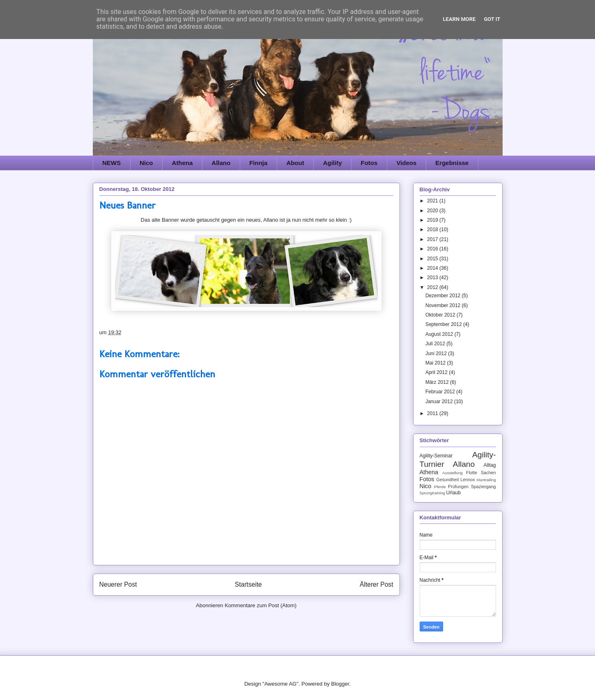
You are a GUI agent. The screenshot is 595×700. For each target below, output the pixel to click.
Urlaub (454, 493)
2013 (433, 278)
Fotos (369, 163)
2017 (433, 239)
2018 (433, 230)
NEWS (111, 163)
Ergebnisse (452, 163)
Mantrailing (486, 480)
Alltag (489, 465)
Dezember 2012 (444, 296)
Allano (221, 163)
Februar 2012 (441, 392)
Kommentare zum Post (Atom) (261, 605)
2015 (433, 259)
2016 (433, 249)
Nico (146, 163)
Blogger (340, 684)
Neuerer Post (118, 584)
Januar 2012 (440, 402)
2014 (433, 268)
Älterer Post (376, 584)
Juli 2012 (436, 344)
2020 (433, 211)
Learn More (459, 19)
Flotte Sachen (481, 473)
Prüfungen (458, 487)
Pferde (440, 487)
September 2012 (444, 324)
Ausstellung (453, 473)
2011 (433, 413)
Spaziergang (484, 487)
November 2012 (444, 305)
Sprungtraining (432, 493)
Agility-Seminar (436, 456)
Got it (492, 19)
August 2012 (440, 334)
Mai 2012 (436, 363)
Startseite (248, 584)
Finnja (258, 163)
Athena (183, 163)
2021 (433, 201)
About (295, 163)
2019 (433, 220)
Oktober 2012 (441, 315)
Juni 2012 (437, 353)
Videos (406, 163)
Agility (333, 163)
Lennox (467, 480)
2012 (433, 287)
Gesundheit (447, 480)
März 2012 (438, 382)
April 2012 (437, 372)
